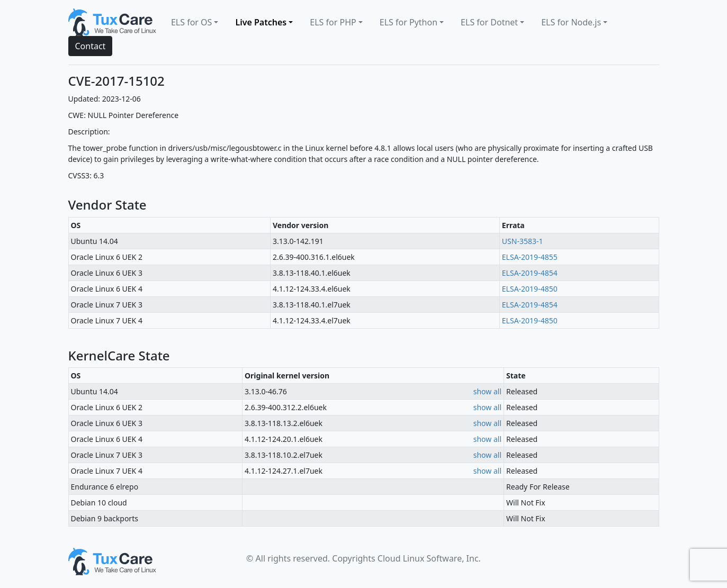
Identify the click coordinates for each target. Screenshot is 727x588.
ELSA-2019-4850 (530, 289)
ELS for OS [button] (191, 22)
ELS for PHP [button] (333, 22)
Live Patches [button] (261, 22)
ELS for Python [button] (409, 22)
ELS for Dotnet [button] (489, 22)
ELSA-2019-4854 (530, 273)
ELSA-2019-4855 (530, 257)
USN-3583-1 (523, 241)
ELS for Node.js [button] (571, 22)
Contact (91, 46)
